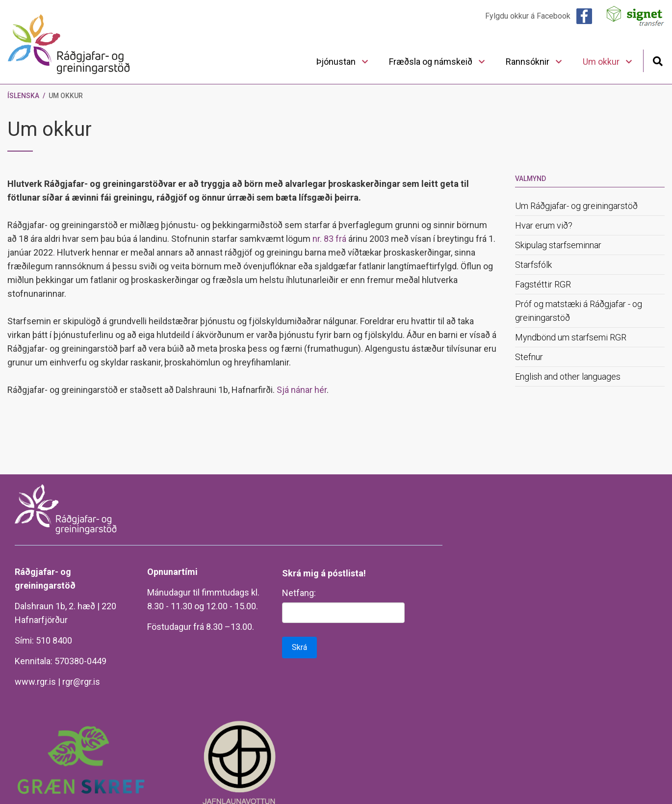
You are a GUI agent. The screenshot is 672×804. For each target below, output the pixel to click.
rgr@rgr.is (81, 682)
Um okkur (66, 96)
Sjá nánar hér (302, 390)
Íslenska (23, 96)
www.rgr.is (35, 682)
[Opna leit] (658, 60)
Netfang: (299, 593)
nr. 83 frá (329, 239)
